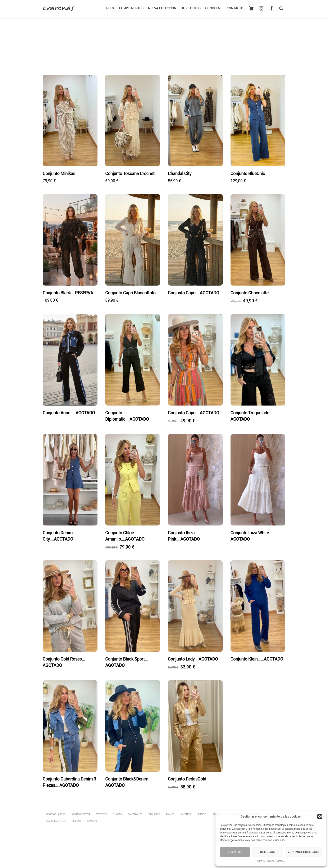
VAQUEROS (154, 817)
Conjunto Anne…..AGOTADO (70, 412)
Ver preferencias (303, 852)
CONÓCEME (214, 8)
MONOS (170, 817)
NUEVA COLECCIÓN (162, 8)
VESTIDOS (102, 817)
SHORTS (117, 817)
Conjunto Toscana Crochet (131, 172)
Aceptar (235, 852)
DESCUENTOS (191, 8)
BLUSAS (77, 824)
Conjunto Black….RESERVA (69, 292)
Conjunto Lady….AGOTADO (194, 660)
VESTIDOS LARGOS (56, 817)
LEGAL (261, 861)
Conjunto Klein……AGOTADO (258, 660)
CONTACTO (235, 8)
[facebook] (272, 8)
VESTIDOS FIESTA (81, 817)
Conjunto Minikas (59, 172)
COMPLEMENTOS (131, 8)
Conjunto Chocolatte (250, 292)
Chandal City (180, 172)
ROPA (110, 8)
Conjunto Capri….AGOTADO (194, 292)
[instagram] (261, 8)
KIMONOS (186, 817)
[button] (320, 816)
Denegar (268, 852)
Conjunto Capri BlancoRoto (131, 292)
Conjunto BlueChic (248, 172)
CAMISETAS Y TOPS (56, 824)
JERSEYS (202, 817)
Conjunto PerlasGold (188, 781)
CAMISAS (92, 824)
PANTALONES (135, 817)
